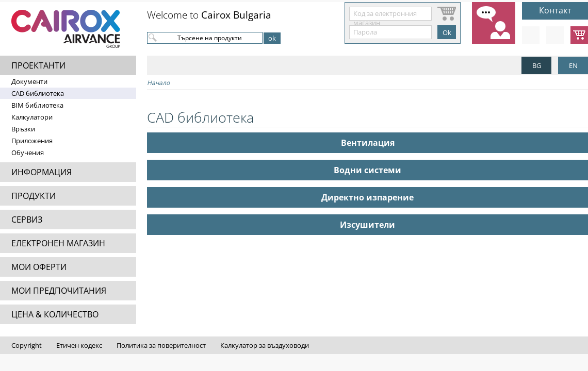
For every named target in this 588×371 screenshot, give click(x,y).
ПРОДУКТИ (34, 196)
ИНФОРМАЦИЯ (42, 172)
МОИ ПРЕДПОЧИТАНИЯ (59, 291)
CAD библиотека (38, 93)
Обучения (28, 153)
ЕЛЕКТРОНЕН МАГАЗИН (58, 243)
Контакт (555, 10)
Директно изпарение (368, 197)
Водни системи (368, 170)
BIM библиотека (37, 105)
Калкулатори (32, 117)
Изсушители (368, 225)
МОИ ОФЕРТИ (39, 267)
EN (573, 65)
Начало (158, 83)
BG (537, 65)
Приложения (32, 141)
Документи (29, 81)
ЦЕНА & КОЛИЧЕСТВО (55, 314)
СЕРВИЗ (27, 220)
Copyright (27, 345)
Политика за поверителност (161, 345)
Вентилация (368, 143)
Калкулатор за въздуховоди (265, 345)
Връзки (23, 129)
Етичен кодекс (79, 345)
